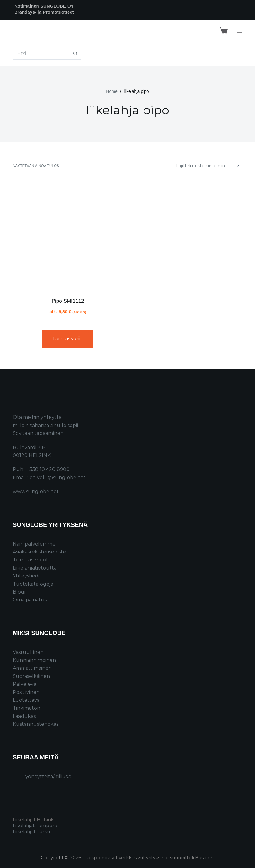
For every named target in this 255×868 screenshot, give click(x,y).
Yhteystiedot (28, 576)
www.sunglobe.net (36, 491)
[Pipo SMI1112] (68, 235)
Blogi (19, 592)
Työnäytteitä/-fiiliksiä (47, 777)
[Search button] (75, 54)
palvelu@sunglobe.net (58, 478)
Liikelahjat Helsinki (34, 820)
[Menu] (240, 31)
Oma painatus (30, 600)
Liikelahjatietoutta (35, 568)
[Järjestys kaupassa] (207, 166)
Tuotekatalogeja (33, 584)
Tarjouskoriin (68, 339)
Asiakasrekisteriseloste (39, 552)
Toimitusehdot (30, 560)
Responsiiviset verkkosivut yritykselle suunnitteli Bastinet (150, 858)
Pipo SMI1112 (68, 301)
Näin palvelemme (34, 544)
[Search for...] (41, 54)
